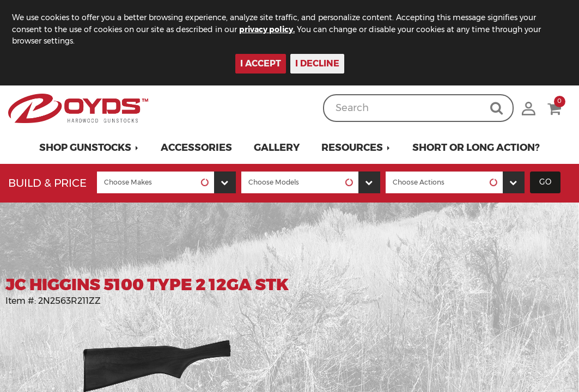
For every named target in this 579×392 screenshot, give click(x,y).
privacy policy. (267, 29)
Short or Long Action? (476, 148)
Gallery (277, 148)
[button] (89, 148)
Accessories (196, 148)
